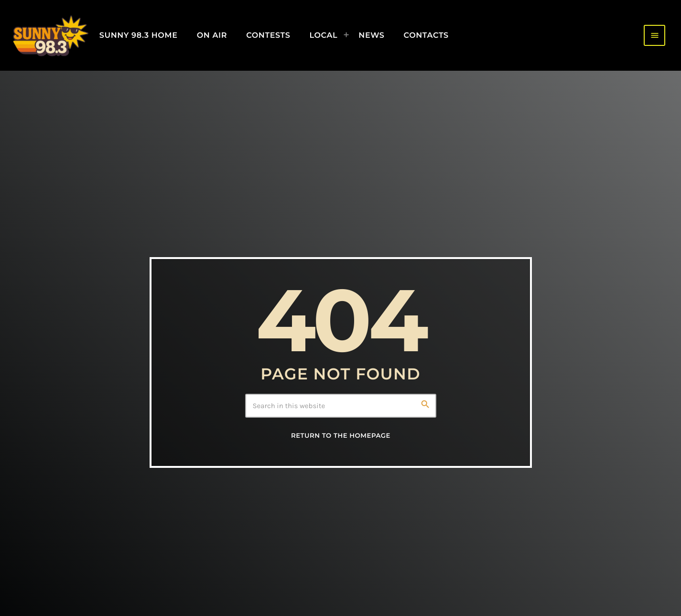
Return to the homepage (341, 436)
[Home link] (50, 35)
